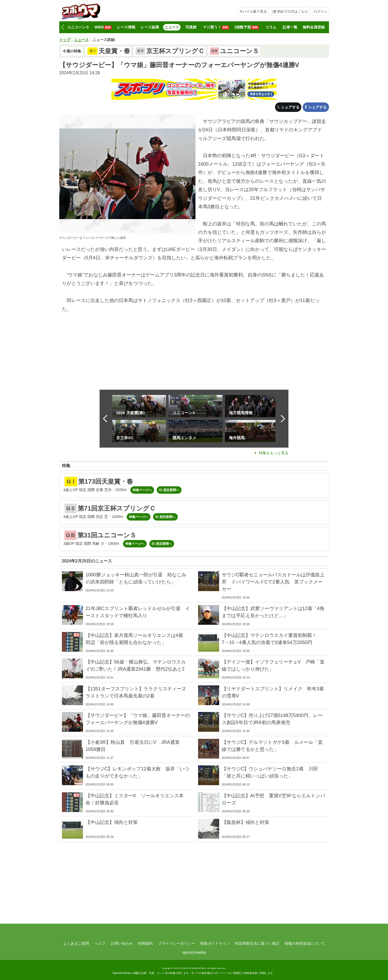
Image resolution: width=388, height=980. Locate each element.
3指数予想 (247, 27)
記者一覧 (290, 27)
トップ (65, 40)
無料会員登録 (314, 27)
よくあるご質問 (76, 943)
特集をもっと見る (274, 453)
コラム (271, 27)
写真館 (191, 27)
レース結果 (150, 27)
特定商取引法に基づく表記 (257, 943)
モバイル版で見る (253, 11)
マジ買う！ (216, 27)
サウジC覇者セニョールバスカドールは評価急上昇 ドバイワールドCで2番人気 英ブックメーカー (273, 582)
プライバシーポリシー (176, 943)
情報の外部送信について (305, 943)
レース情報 (126, 27)
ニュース (172, 27)
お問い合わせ (122, 943)
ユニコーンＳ (78, 27)
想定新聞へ (171, 490)
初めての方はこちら (293, 11)
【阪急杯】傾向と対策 (245, 822)
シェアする (290, 107)
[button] (63, 27)
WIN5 (103, 27)
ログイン (321, 11)
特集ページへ (142, 490)
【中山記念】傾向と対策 (112, 822)
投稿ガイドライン (215, 943)
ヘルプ (100, 943)
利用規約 (145, 943)
